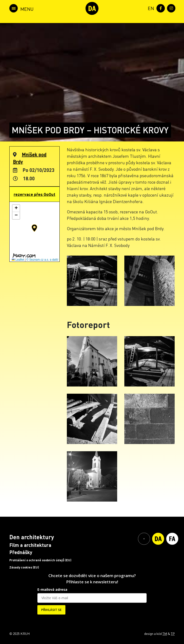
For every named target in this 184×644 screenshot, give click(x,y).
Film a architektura (30, 545)
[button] (34, 228)
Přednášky (21, 552)
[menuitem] (150, 8)
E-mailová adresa (52, 589)
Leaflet (18, 260)
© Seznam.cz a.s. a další (42, 260)
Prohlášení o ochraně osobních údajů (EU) (40, 560)
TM (165, 633)
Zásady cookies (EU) (24, 567)
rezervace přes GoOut (34, 194)
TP (173, 633)
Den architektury (32, 537)
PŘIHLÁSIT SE (51, 610)
